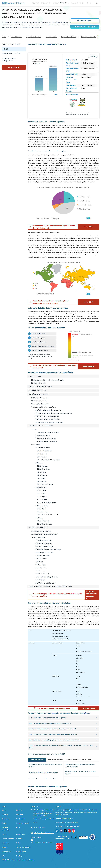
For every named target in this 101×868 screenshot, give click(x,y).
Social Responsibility (23, 823)
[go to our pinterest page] (69, 831)
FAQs (18, 828)
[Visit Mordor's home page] (13, 3)
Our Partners (21, 819)
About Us (5, 815)
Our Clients (6, 819)
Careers (4, 847)
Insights (4, 834)
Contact (89, 3)
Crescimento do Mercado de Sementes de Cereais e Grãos (45, 765)
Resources (74, 3)
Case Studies (21, 834)
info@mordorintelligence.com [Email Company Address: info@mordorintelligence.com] (44, 833)
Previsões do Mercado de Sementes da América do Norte (81, 773)
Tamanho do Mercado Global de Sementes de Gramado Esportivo (80, 765)
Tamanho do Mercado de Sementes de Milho (43, 773)
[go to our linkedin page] (57, 831)
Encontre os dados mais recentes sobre (79, 759)
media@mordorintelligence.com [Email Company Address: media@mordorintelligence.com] (42, 842)
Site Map (19, 856)
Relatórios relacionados (37, 759)
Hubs (18, 843)
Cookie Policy (21, 852)
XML (3, 856)
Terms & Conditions (23, 847)
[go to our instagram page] (73, 831)
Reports (36, 3)
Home (4, 810)
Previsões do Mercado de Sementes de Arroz (44, 779)
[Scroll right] (98, 37)
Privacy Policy (6, 852)
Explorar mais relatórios (55, 759)
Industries (82, 3)
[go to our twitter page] (65, 831)
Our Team (20, 815)
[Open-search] (97, 3)
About (56, 3)
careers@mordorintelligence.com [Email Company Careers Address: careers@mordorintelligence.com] (66, 822)
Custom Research (46, 3)
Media (4, 823)
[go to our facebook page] (61, 831)
